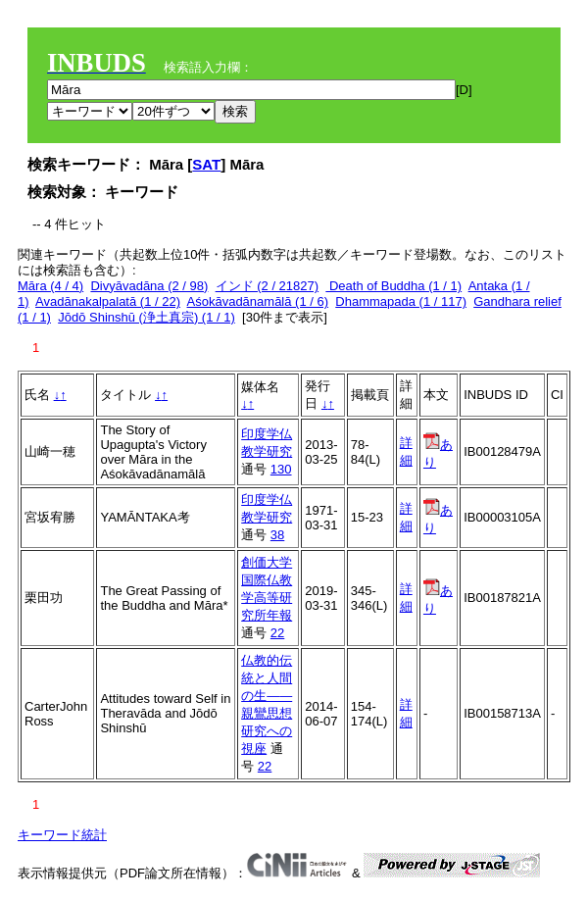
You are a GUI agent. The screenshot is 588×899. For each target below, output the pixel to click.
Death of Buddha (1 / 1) (393, 286)
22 (277, 633)
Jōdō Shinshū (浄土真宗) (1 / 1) (147, 317)
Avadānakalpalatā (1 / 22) (108, 301)
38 (277, 535)
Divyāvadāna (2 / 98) (149, 286)
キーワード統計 (62, 835)
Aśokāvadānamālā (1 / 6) (258, 301)
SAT (206, 164)
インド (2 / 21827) (268, 286)
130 (281, 469)
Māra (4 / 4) (50, 286)
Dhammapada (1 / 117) (401, 301)
